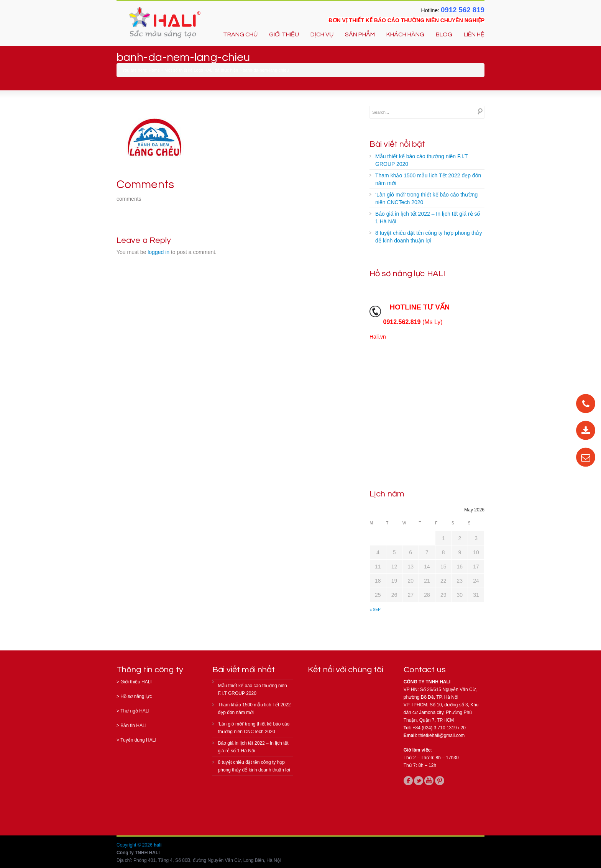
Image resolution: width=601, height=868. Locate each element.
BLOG (444, 34)
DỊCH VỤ (322, 34)
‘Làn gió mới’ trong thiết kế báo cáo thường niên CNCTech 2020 (426, 198)
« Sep (375, 610)
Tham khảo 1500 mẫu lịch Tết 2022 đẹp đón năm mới (428, 179)
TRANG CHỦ (240, 34)
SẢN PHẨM (360, 34)
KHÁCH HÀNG (405, 34)
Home (154, 70)
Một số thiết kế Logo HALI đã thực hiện (201, 70)
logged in (158, 252)
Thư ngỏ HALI (135, 711)
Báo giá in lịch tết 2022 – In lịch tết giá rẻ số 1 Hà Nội (428, 218)
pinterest (440, 781)
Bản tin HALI (133, 726)
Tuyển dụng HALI (138, 740)
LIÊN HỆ (474, 34)
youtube (429, 781)
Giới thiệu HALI (136, 682)
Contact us (425, 670)
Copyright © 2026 (135, 845)
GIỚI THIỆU (284, 34)
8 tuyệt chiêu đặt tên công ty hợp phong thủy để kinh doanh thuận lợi (429, 237)
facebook (408, 781)
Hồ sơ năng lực (136, 696)
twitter (419, 781)
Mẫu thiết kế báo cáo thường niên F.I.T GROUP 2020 (421, 160)
